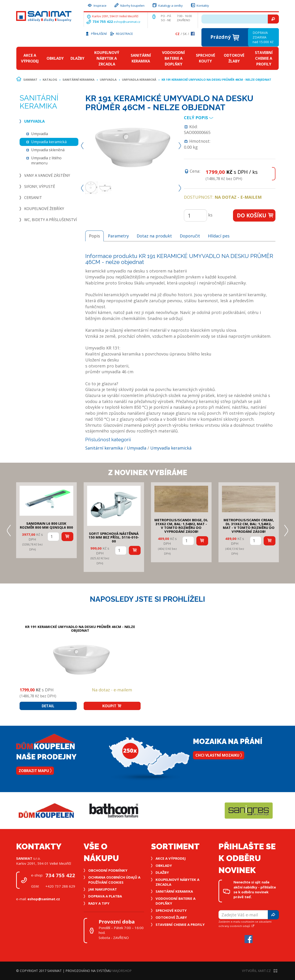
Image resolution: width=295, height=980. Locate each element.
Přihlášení (96, 33)
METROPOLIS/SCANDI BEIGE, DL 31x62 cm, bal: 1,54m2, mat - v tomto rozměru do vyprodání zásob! (181, 526)
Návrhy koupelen (129, 5)
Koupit (112, 706)
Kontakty (200, 5)
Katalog (50, 80)
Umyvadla (108, 80)
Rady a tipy (99, 903)
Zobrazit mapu (35, 771)
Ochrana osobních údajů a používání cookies (114, 880)
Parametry (118, 236)
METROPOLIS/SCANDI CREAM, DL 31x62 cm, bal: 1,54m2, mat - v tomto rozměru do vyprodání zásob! (249, 526)
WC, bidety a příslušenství (51, 220)
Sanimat (30, 80)
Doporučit (190, 236)
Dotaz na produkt (154, 236)
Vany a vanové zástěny (47, 175)
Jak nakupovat (103, 889)
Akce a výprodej (30, 58)
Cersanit (33, 198)
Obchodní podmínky (108, 870)
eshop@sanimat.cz (127, 22)
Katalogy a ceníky (167, 5)
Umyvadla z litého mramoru (46, 161)
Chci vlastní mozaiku (219, 755)
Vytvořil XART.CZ (260, 971)
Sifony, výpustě (40, 187)
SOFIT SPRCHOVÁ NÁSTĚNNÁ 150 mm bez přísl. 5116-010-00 (114, 537)
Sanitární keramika (141, 58)
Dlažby (77, 58)
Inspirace (97, 5)
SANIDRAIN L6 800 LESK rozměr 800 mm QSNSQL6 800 (46, 525)
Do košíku (255, 215)
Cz (177, 34)
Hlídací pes (219, 236)
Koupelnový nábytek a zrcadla (107, 58)
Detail (48, 706)
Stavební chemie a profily (264, 58)
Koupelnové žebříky (44, 209)
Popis (94, 236)
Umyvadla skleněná (48, 150)
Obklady (55, 58)
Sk (185, 34)
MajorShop (122, 971)
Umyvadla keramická (139, 80)
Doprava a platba (105, 896)
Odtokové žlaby (234, 58)
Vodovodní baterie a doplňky (173, 58)
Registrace (121, 33)
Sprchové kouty (205, 58)
